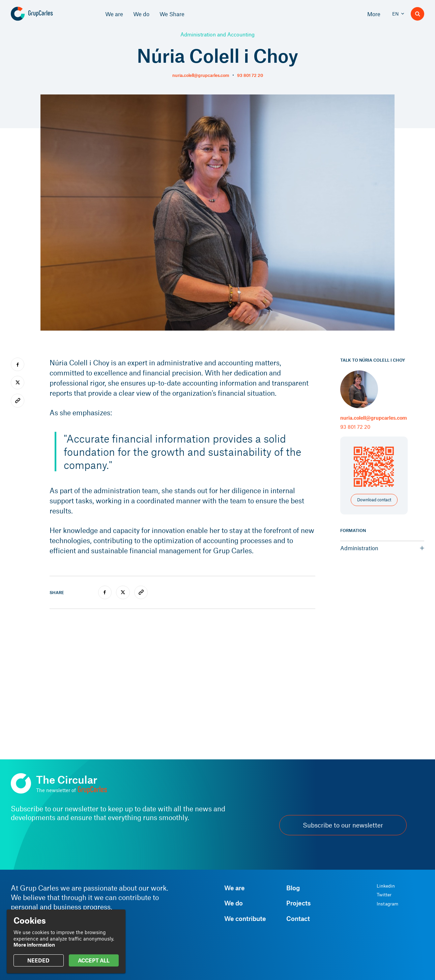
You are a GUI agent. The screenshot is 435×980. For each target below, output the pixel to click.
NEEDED (38, 960)
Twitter (384, 895)
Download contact (374, 500)
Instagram (387, 904)
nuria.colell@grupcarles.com (201, 75)
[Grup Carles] (44, 14)
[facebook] (105, 592)
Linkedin (386, 886)
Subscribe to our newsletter (343, 825)
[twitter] (123, 592)
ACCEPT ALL (94, 960)
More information (34, 945)
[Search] (417, 14)
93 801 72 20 (250, 75)
